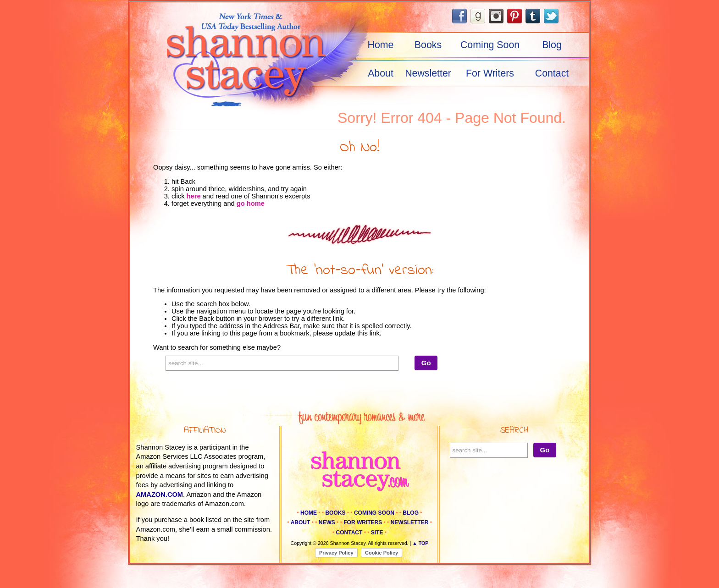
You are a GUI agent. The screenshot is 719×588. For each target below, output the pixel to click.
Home (381, 45)
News (327, 522)
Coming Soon (490, 45)
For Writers (490, 73)
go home (251, 203)
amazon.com (160, 495)
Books (428, 45)
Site (377, 533)
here (194, 196)
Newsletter (428, 73)
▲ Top (420, 543)
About (381, 73)
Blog (552, 45)
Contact (552, 73)
